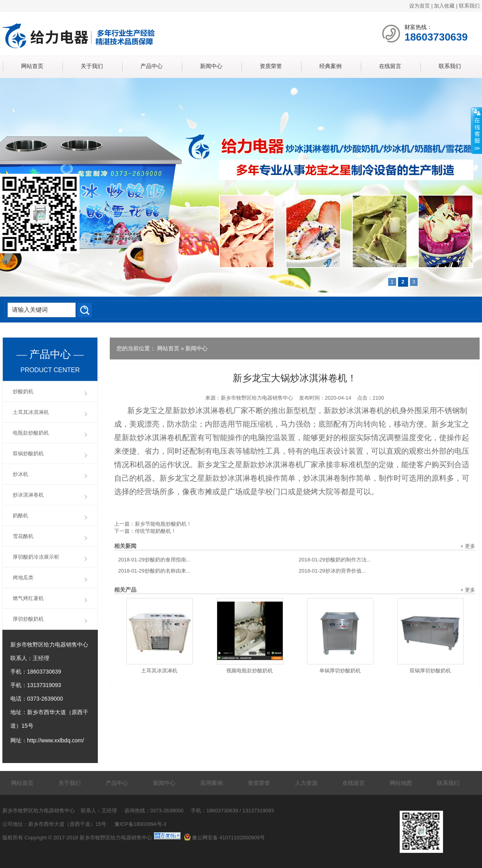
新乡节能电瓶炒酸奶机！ (163, 524)
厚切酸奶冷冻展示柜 (36, 557)
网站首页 (32, 66)
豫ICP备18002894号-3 (140, 824)
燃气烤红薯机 (28, 598)
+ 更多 (468, 546)
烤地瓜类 (23, 578)
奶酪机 (20, 516)
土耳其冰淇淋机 (159, 671)
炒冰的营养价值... (332, 571)
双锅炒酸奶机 (28, 453)
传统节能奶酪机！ (155, 531)
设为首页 (420, 6)
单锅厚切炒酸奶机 (340, 671)
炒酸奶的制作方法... (335, 560)
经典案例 (330, 66)
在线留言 (390, 66)
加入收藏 (444, 6)
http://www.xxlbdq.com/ (55, 740)
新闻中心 (211, 66)
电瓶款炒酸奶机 (31, 433)
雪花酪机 (23, 536)
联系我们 (469, 6)
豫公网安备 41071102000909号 (224, 838)
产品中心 (152, 66)
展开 (476, 131)
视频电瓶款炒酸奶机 (250, 671)
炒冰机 (20, 474)
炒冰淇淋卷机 (28, 495)
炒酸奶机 (23, 391)
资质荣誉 (271, 66)
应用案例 (212, 783)
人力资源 (306, 783)
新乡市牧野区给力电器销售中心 (257, 398)
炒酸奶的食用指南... (154, 560)
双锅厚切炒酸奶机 (430, 671)
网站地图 (401, 783)
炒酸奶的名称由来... (154, 571)
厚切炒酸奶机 (28, 619)
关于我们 (92, 66)
